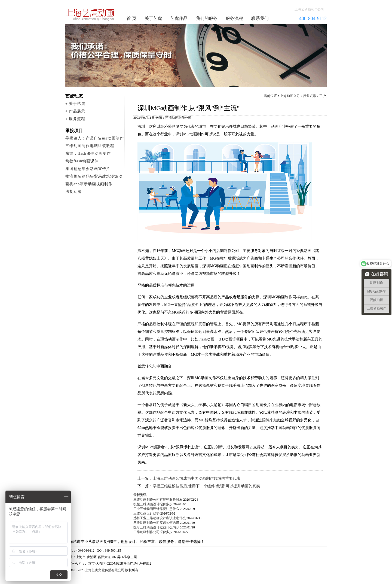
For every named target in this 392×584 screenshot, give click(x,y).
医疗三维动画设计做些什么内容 (156, 527)
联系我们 (260, 18)
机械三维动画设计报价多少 (153, 504)
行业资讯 (310, 96)
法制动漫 (73, 192)
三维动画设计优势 (146, 513)
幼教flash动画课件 (82, 161)
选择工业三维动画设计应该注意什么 (160, 518)
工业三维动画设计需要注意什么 (156, 509)
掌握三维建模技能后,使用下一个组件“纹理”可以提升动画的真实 (206, 486)
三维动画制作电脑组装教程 (90, 146)
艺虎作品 (179, 18)
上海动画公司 (290, 96)
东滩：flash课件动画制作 (88, 153)
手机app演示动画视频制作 (89, 184)
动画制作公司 (90, 15)
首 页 (131, 18)
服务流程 (234, 18)
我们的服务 (207, 18)
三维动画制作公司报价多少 (153, 532)
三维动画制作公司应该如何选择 (156, 523)
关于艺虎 (153, 18)
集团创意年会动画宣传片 (88, 169)
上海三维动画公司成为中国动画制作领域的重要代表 (197, 478)
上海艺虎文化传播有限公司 (105, 570)
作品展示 (77, 111)
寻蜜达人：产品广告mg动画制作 (95, 138)
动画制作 (178, 118)
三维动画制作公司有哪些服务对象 (158, 500)
